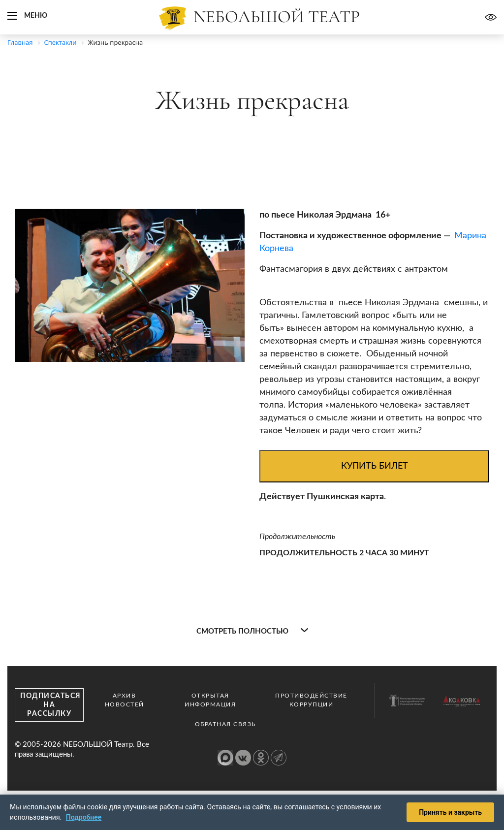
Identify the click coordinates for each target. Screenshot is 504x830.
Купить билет (375, 466)
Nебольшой (277, 17)
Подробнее (84, 817)
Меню (36, 16)
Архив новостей (125, 700)
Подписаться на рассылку (51, 705)
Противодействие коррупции (311, 700)
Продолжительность (297, 537)
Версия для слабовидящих (491, 17)
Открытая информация (210, 700)
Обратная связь (225, 724)
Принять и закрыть (450, 812)
